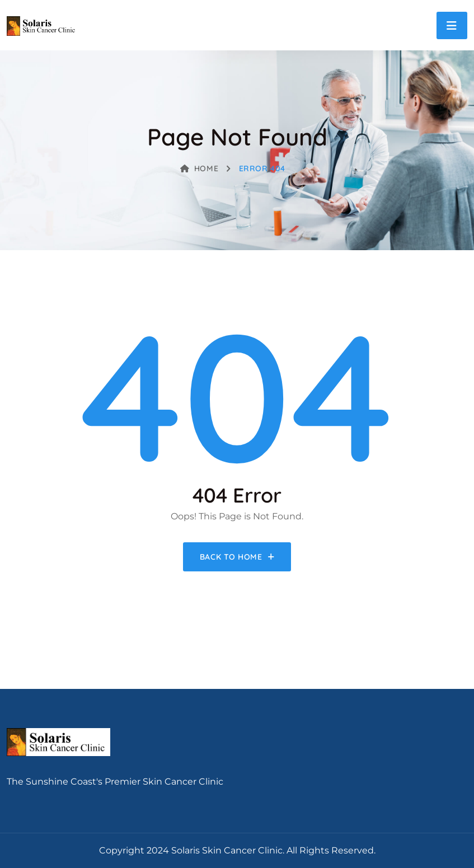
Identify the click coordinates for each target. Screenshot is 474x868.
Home (199, 168)
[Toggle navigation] (452, 25)
